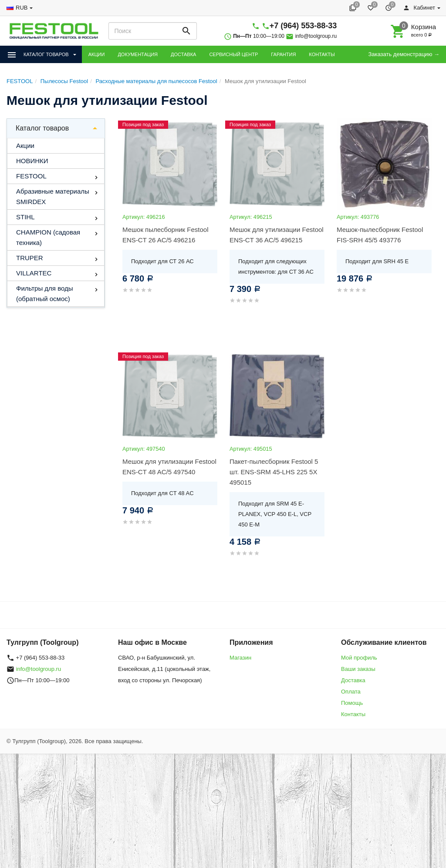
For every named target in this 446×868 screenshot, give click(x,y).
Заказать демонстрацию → (404, 54)
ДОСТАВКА (183, 54)
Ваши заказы (358, 669)
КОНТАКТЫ (322, 54)
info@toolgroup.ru (316, 36)
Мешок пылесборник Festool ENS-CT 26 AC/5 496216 (165, 235)
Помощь (352, 703)
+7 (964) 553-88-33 (303, 26)
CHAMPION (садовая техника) (48, 237)
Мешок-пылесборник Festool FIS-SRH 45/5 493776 (380, 235)
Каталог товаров (42, 128)
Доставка (353, 680)
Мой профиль (359, 658)
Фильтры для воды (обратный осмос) (44, 293)
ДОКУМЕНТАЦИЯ (138, 54)
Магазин (240, 658)
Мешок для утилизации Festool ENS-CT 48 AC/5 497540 (169, 467)
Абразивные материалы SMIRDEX (53, 196)
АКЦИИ (97, 54)
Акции (25, 146)
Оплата (351, 692)
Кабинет (419, 8)
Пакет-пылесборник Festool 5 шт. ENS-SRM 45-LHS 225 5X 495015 (274, 472)
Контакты (353, 714)
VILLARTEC (34, 273)
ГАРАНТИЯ (283, 54)
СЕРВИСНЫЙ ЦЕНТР (233, 54)
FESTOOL (31, 176)
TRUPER (30, 258)
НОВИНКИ (32, 161)
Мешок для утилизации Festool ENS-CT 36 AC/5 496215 (277, 235)
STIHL (25, 217)
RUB (22, 8)
